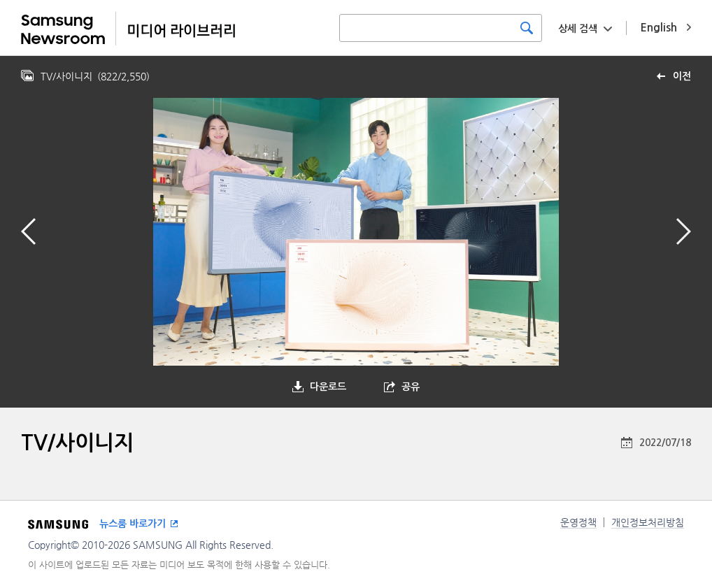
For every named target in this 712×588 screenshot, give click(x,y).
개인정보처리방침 (648, 522)
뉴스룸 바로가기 (133, 524)
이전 (682, 76)
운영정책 (578, 522)
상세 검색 (578, 29)
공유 (411, 387)
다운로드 (328, 387)
